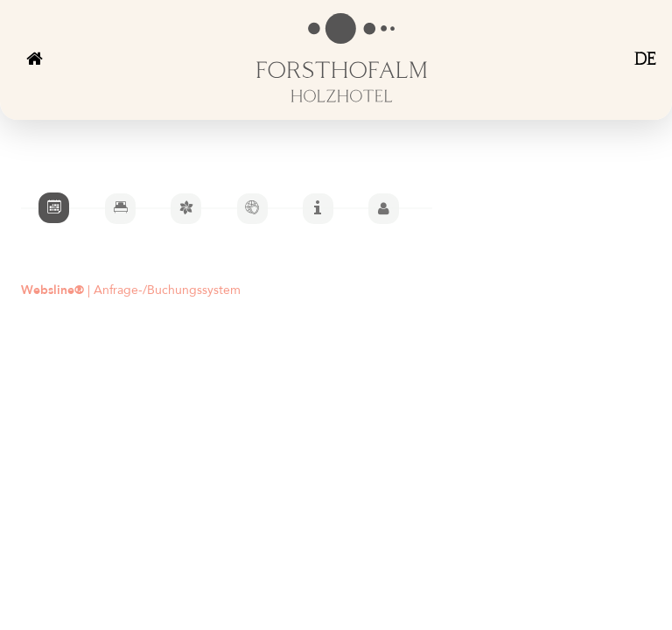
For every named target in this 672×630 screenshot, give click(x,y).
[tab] (54, 208)
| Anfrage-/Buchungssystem (131, 291)
